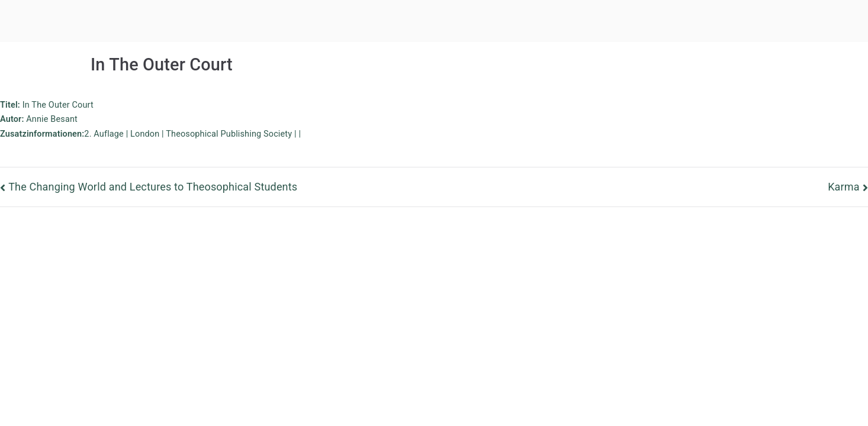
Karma (844, 187)
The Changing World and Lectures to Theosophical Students (153, 187)
